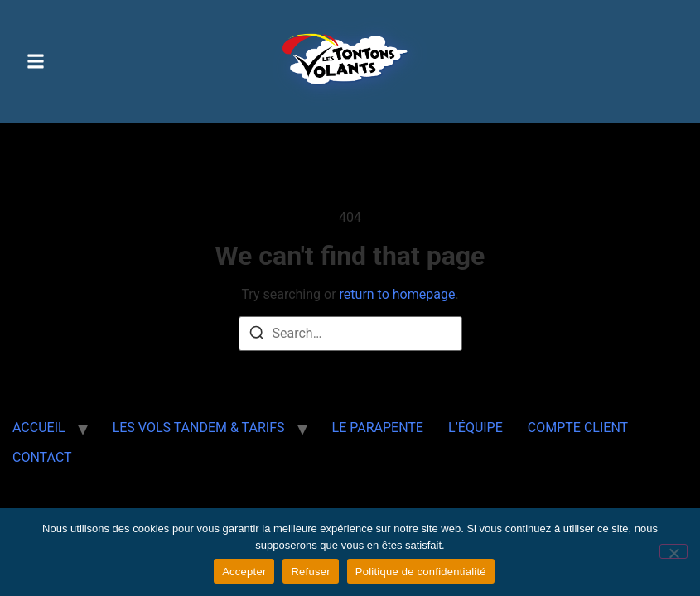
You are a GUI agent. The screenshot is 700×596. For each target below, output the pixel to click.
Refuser (310, 572)
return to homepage (398, 294)
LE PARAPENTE (378, 428)
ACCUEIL (39, 428)
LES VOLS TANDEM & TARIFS (199, 428)
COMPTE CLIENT (578, 428)
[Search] (257, 336)
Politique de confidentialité (421, 572)
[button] (36, 62)
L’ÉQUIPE (476, 428)
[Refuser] (673, 551)
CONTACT (42, 457)
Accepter (244, 572)
